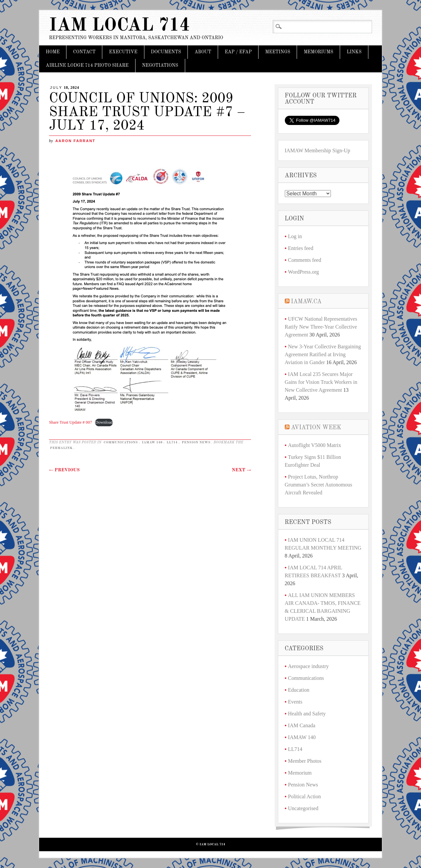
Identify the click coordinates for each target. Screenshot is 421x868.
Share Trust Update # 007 (71, 422)
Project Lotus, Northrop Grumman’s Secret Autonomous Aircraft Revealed (319, 485)
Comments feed (305, 260)
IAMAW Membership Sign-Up (318, 150)
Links (354, 52)
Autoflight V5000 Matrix (315, 445)
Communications (121, 442)
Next (241, 470)
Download (104, 422)
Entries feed (301, 248)
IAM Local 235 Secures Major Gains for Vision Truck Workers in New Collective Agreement (321, 382)
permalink (61, 448)
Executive (123, 52)
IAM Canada (302, 725)
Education (299, 690)
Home (53, 52)
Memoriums (318, 52)
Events (295, 702)
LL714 (172, 442)
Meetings (278, 52)
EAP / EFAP (238, 52)
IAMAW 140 (152, 442)
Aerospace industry (309, 666)
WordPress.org (304, 272)
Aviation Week (316, 428)
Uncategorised (303, 808)
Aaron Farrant (75, 141)
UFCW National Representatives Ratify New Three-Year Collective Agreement (321, 327)
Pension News (196, 442)
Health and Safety (307, 714)
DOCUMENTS (166, 52)
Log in (295, 236)
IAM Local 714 (120, 26)
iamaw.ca (306, 302)
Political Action (305, 796)
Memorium (300, 773)
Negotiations (160, 65)
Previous (64, 470)
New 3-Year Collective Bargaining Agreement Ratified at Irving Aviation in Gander (323, 354)
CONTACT (84, 52)
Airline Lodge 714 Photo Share (87, 65)
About (203, 52)
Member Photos (305, 761)
